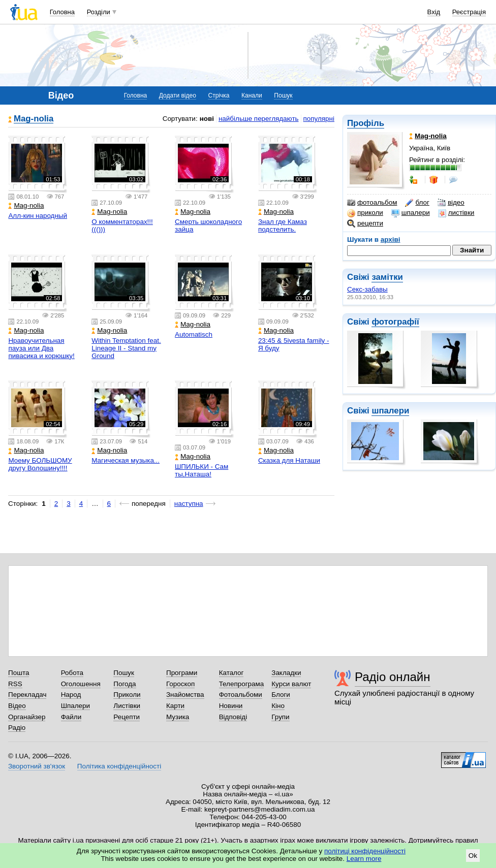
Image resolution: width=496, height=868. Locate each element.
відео (451, 203)
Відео (17, 706)
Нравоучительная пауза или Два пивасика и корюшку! (41, 348)
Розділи (99, 12)
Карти (175, 706)
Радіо (17, 728)
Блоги (281, 695)
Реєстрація (469, 12)
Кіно (278, 706)
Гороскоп (180, 684)
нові (207, 119)
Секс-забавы (367, 289)
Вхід (434, 12)
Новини (231, 706)
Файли (71, 717)
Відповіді (233, 717)
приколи (365, 213)
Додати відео (178, 95)
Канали (252, 95)
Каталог (231, 673)
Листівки (127, 706)
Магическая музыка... (126, 460)
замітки (387, 277)
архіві (391, 239)
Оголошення (81, 684)
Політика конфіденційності (119, 766)
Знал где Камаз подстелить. (283, 226)
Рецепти (127, 717)
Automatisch (194, 334)
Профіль (366, 123)
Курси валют (291, 684)
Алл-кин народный (38, 216)
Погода (125, 684)
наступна (189, 504)
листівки (456, 213)
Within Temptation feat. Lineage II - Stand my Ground (126, 348)
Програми (182, 673)
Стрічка (219, 95)
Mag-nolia (34, 119)
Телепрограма (242, 684)
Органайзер (27, 717)
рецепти (365, 223)
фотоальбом (372, 203)
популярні (319, 119)
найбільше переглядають (259, 119)
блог (417, 203)
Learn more (364, 859)
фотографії (395, 322)
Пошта (19, 673)
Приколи (127, 695)
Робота (72, 673)
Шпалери (75, 706)
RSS (15, 684)
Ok (473, 856)
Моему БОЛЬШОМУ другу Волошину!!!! (40, 464)
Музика (178, 717)
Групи (280, 717)
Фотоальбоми (241, 695)
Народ (71, 695)
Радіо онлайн (393, 677)
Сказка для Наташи (289, 460)
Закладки (286, 673)
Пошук (283, 95)
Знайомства (185, 695)
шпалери (411, 213)
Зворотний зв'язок (37, 766)
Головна (62, 12)
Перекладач (27, 695)
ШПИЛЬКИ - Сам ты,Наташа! (201, 470)
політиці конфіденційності (365, 851)
